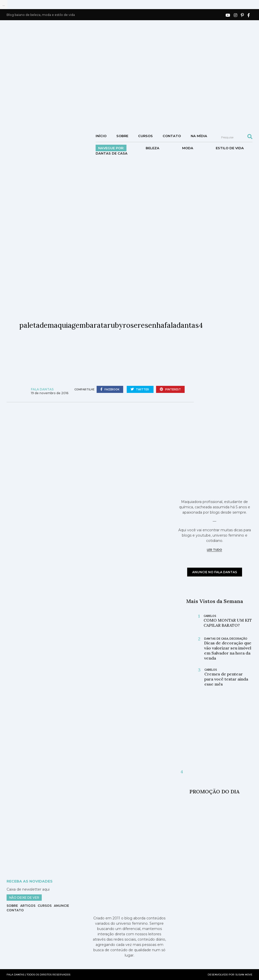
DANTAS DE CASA (112, 153)
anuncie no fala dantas (215, 572)
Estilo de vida (230, 148)
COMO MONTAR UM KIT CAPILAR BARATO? (228, 623)
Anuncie (61, 906)
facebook (110, 389)
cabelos (210, 616)
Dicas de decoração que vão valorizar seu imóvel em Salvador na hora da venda (228, 650)
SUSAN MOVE (244, 975)
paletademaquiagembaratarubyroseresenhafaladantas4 (111, 325)
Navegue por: (111, 148)
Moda (188, 148)
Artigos (28, 906)
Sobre (122, 136)
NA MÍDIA (199, 136)
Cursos (145, 136)
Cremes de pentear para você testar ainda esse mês (226, 679)
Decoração (238, 639)
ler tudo (214, 550)
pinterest (170, 389)
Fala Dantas (42, 389)
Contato (172, 136)
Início (101, 136)
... (4, 5)
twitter (140, 389)
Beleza (153, 148)
